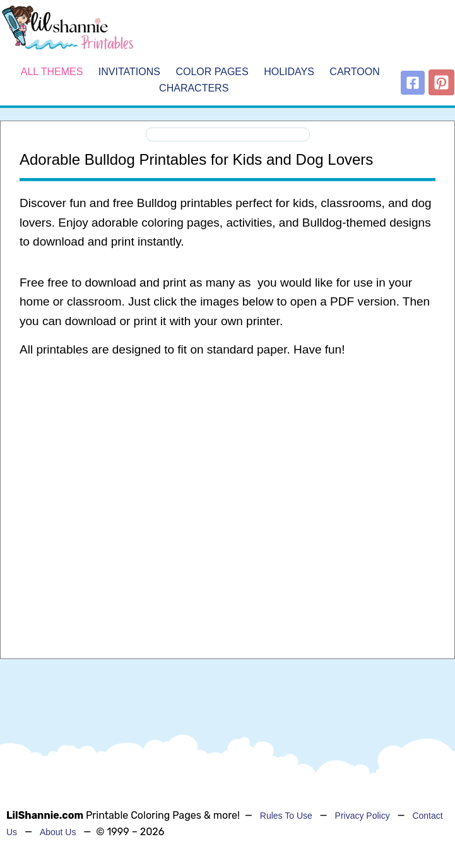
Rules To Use (286, 816)
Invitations (129, 72)
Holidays (289, 72)
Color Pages (212, 72)
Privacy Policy (363, 816)
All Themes (52, 72)
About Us (58, 832)
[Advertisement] (228, 469)
